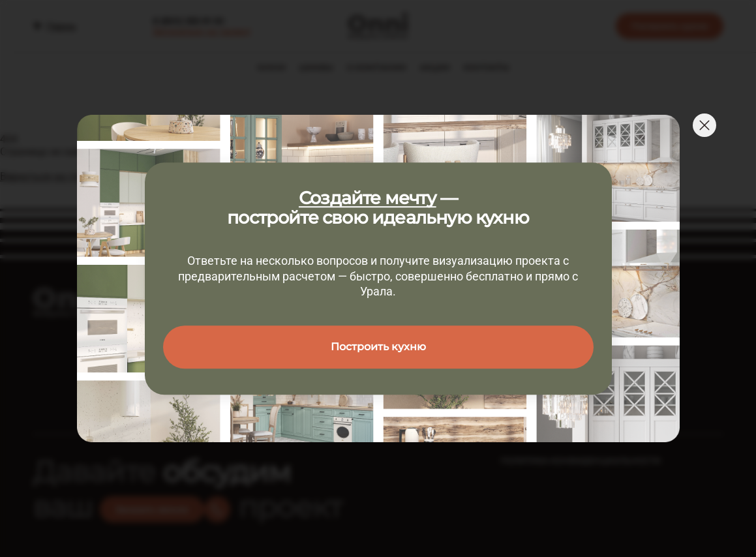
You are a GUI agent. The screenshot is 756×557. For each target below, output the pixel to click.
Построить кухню (378, 347)
